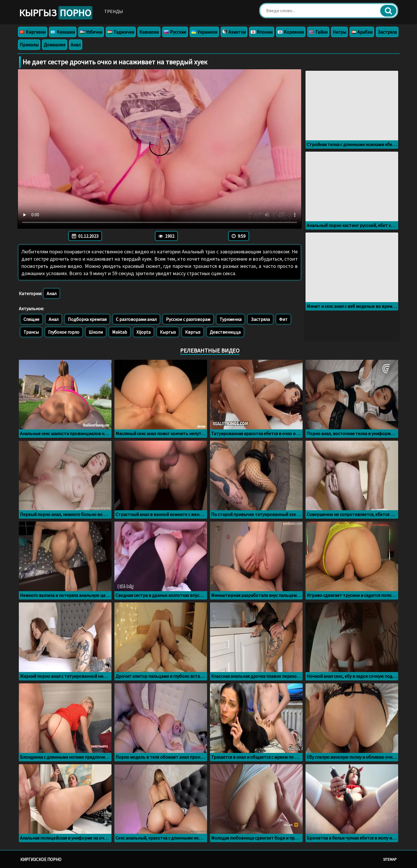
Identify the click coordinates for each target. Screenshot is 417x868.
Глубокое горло (64, 332)
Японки (262, 32)
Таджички (121, 32)
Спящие (31, 319)
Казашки (63, 32)
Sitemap (390, 859)
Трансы (31, 332)
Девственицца (225, 332)
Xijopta (143, 332)
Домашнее (55, 45)
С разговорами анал (136, 319)
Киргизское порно (41, 859)
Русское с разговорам (188, 319)
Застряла (387, 32)
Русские (175, 32)
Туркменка (231, 319)
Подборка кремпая (87, 319)
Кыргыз (56, 13)
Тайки (318, 32)
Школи (96, 332)
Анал (76, 45)
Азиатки (234, 32)
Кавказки (149, 32)
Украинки (204, 32)
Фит (283, 319)
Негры (339, 32)
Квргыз (193, 332)
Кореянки (291, 32)
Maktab (120, 332)
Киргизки (33, 32)
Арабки (362, 32)
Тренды (114, 11)
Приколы (29, 45)
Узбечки (91, 32)
